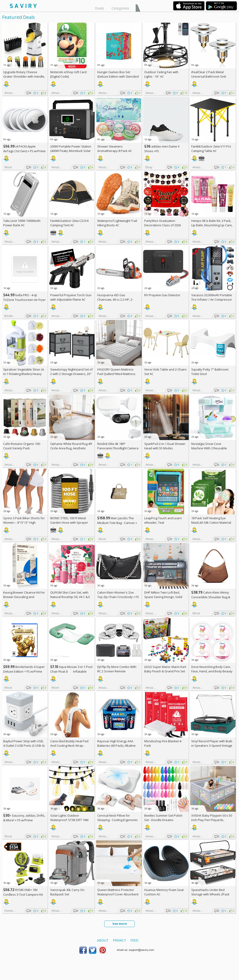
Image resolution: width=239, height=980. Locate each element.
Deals (99, 8)
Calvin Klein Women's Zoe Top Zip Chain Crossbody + (118, 595)
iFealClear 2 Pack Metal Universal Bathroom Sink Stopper (209, 76)
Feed (134, 940)
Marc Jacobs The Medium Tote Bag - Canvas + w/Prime (117, 523)
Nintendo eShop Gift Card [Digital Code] (68, 74)
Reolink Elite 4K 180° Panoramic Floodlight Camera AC (118, 448)
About (103, 940)
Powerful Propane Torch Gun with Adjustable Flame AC (71, 297)
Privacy (119, 940)
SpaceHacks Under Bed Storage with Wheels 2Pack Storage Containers (210, 894)
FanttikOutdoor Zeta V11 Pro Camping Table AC (211, 149)
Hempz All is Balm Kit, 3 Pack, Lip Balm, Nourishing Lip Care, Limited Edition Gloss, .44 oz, (212, 225)
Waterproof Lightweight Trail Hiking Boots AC (117, 223)
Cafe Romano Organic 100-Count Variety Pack (22, 446)
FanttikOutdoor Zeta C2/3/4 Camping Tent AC (69, 223)
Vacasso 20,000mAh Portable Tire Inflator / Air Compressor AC (212, 299)
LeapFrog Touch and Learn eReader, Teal (163, 520)
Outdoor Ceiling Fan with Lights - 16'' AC (161, 74)
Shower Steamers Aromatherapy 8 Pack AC (115, 149)
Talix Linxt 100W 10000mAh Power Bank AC (22, 223)
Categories (120, 8)
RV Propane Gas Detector (162, 295)
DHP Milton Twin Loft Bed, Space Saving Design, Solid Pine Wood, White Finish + (164, 597)
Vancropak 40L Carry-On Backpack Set (67, 892)
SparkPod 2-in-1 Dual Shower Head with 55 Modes (165, 446)
